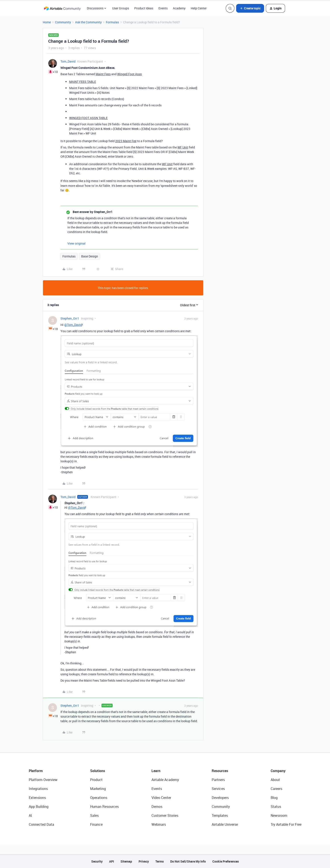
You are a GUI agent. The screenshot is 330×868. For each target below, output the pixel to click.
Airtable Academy (165, 780)
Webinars (159, 824)
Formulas (112, 22)
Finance (96, 824)
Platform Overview (43, 780)
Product (96, 780)
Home (47, 22)
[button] (250, 8)
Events (163, 8)
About (275, 780)
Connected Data (41, 824)
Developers (220, 798)
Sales (94, 815)
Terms (160, 861)
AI (30, 815)
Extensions (37, 798)
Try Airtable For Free (286, 824)
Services (218, 789)
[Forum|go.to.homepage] (62, 8)
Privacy (144, 861)
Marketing (98, 789)
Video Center (161, 798)
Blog (274, 798)
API (112, 861)
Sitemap (126, 861)
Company (278, 771)
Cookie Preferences (226, 861)
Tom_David (68, 61)
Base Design (90, 256)
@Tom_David (73, 325)
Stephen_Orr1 (70, 318)
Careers (276, 789)
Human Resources (104, 807)
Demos (157, 807)
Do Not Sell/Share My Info (188, 861)
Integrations (38, 789)
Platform (36, 771)
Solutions (98, 771)
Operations (99, 798)
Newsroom (279, 815)
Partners (218, 780)
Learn (156, 771)
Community (63, 22)
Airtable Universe (225, 824)
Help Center (199, 8)
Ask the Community (88, 22)
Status (276, 807)
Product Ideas (144, 8)
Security (97, 861)
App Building (39, 807)
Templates (220, 815)
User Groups (121, 8)
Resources (220, 771)
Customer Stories (165, 815)
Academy (179, 8)
